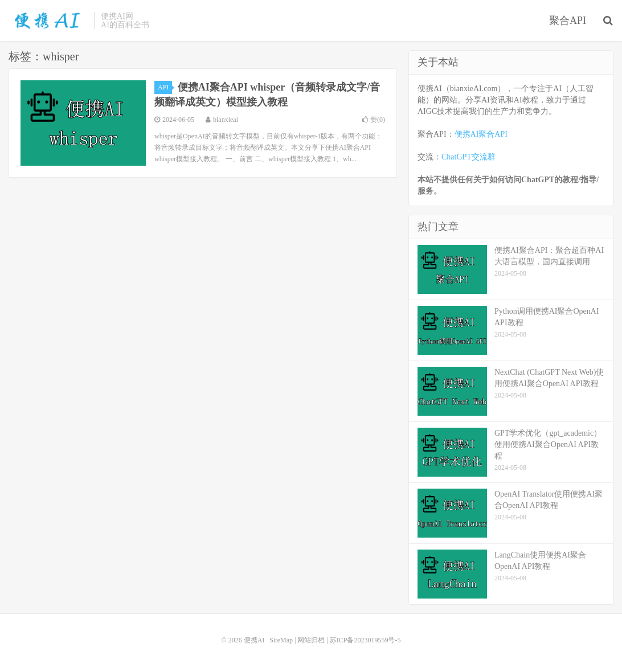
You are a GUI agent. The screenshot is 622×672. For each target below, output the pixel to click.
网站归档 (311, 640)
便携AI (48, 21)
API (165, 87)
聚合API (568, 21)
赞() (374, 120)
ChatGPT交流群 (468, 157)
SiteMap (281, 640)
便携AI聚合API (481, 134)
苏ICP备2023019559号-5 (365, 640)
